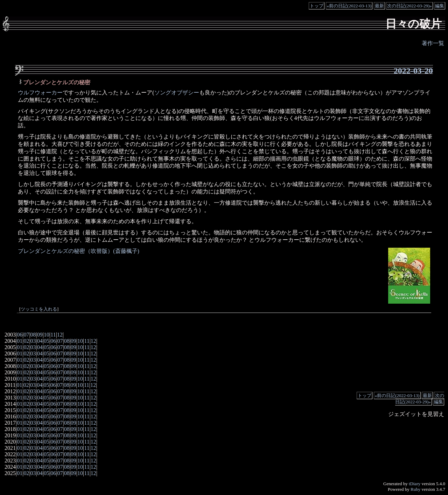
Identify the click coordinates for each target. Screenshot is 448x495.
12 (60, 335)
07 (26, 335)
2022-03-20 (413, 71)
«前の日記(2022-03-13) (349, 6)
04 (40, 341)
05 (47, 341)
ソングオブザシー (177, 93)
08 (33, 335)
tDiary (415, 484)
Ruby (415, 489)
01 (20, 341)
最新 (379, 6)
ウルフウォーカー (40, 93)
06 (20, 335)
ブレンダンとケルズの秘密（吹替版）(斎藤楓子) (79, 251)
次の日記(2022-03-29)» (409, 6)
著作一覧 (433, 43)
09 (40, 335)
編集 (440, 6)
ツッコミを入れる (39, 309)
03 (33, 341)
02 (26, 341)
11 (53, 335)
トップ (317, 6)
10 (47, 335)
